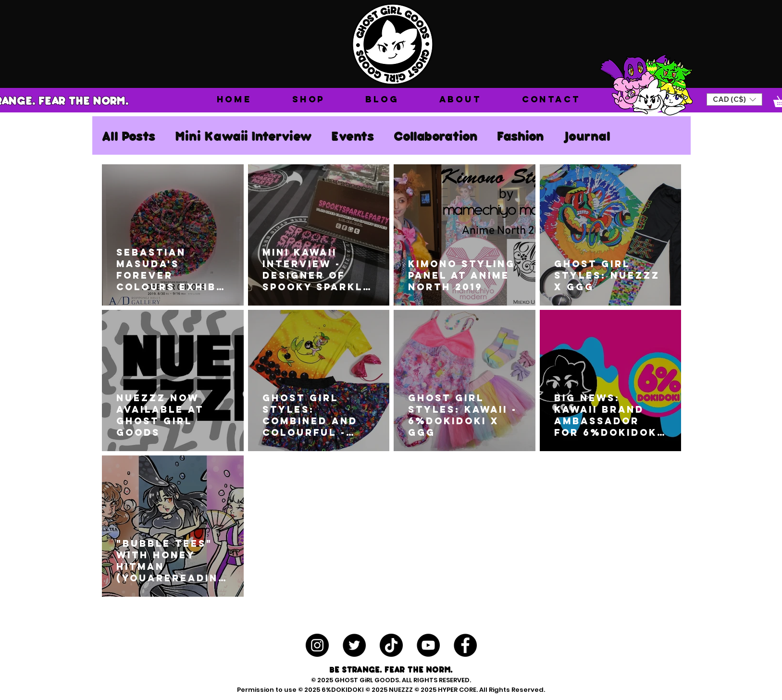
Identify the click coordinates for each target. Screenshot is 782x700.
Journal (587, 135)
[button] (309, 99)
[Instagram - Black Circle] (317, 645)
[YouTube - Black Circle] (428, 645)
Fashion (521, 135)
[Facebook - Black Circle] (465, 645)
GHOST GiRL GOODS (367, 680)
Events (353, 135)
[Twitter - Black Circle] (354, 645)
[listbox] (734, 99)
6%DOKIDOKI (343, 690)
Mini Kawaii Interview (243, 135)
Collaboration (436, 135)
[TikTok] (391, 645)
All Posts (129, 135)
